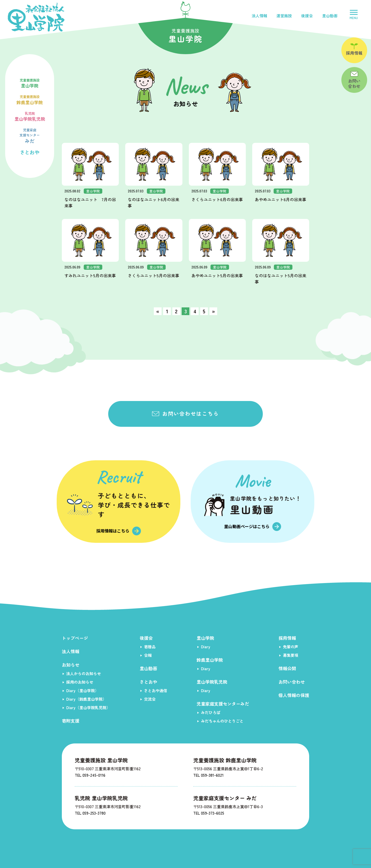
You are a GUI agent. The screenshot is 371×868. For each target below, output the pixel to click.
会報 (148, 655)
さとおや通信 (156, 690)
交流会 (150, 699)
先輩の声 (291, 647)
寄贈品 (150, 647)
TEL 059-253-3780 (90, 813)
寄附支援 (71, 721)
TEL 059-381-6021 (208, 775)
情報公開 (287, 668)
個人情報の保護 (294, 695)
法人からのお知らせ (84, 673)
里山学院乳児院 (30, 116)
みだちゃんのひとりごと (222, 721)
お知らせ (71, 665)
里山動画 (330, 16)
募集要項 (291, 655)
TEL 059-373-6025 (209, 813)
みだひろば (211, 712)
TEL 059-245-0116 (90, 775)
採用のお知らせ (80, 682)
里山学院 (30, 83)
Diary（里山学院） (82, 690)
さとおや (30, 152)
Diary (206, 647)
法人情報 (259, 16)
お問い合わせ (292, 682)
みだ (30, 135)
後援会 (307, 16)
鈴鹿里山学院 (30, 99)
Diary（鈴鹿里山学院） (86, 699)
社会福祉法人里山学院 (36, 17)
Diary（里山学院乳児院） (88, 707)
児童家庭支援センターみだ (223, 704)
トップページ (75, 638)
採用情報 (287, 638)
